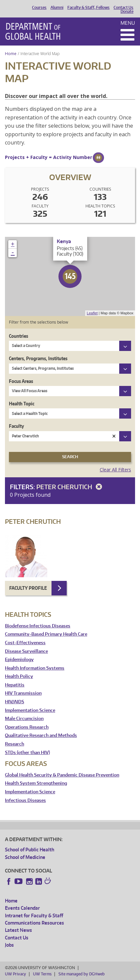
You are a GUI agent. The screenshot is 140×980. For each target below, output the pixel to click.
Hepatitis (15, 685)
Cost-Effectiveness (25, 643)
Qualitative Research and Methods (41, 735)
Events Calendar (22, 908)
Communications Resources (35, 923)
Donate (127, 12)
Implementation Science (30, 710)
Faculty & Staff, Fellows (88, 8)
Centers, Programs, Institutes (38, 358)
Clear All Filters (115, 470)
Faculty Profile (28, 588)
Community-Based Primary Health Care (46, 634)
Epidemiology (19, 660)
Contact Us (123, 8)
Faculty (17, 426)
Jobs (9, 945)
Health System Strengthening (36, 783)
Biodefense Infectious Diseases (38, 626)
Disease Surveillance (26, 651)
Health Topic (22, 404)
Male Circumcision (24, 719)
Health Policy (19, 676)
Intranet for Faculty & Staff (34, 916)
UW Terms (42, 974)
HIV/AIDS (15, 702)
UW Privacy (16, 974)
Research (15, 744)
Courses (39, 8)
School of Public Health (30, 850)
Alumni (57, 8)
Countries (18, 336)
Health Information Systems (35, 668)
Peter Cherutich (70, 487)
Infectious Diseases (25, 800)
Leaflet (92, 313)
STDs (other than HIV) (27, 753)
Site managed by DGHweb (82, 974)
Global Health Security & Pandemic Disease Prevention (62, 775)
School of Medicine (25, 857)
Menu (128, 23)
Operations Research (27, 727)
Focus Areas (21, 381)
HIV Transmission (23, 693)
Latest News (18, 930)
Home (11, 54)
